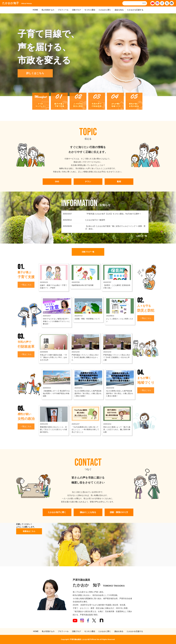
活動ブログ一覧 (88, 252)
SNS (57, 182)
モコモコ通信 (90, 10)
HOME (35, 10)
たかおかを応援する (135, 10)
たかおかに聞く (105, 10)
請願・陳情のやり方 (119, 512)
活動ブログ (76, 10)
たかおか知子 (17, 3)
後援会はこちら (29, 531)
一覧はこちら (26, 285)
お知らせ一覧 (142, 236)
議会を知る (119, 10)
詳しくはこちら (35, 73)
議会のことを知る (88, 512)
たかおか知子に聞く (57, 512)
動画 (119, 182)
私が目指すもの (48, 10)
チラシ (88, 182)
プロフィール (63, 10)
